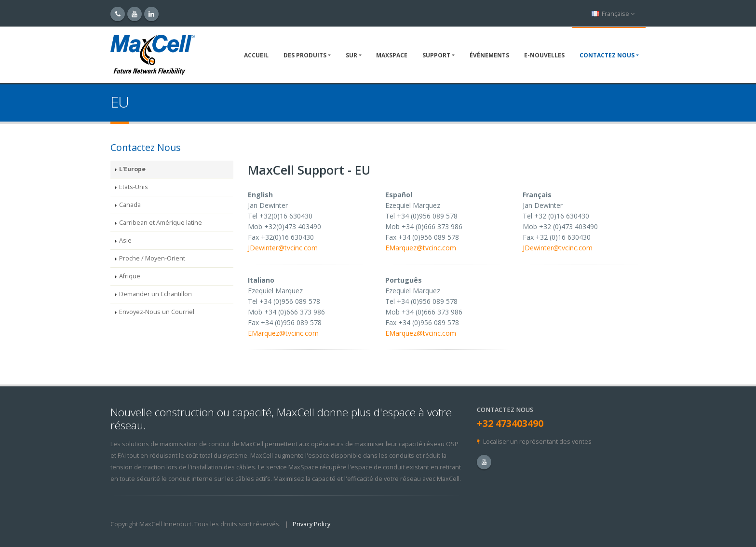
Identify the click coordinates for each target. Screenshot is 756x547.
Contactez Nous (607, 55)
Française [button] (613, 14)
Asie (125, 240)
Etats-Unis (134, 187)
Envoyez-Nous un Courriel (157, 312)
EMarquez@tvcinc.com (421, 248)
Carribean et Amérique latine (161, 223)
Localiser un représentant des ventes (537, 442)
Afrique (130, 276)
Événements (489, 55)
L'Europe (132, 169)
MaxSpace (392, 55)
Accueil (256, 55)
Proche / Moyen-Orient (152, 258)
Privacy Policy (311, 524)
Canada (130, 205)
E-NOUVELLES (544, 55)
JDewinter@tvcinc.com (283, 248)
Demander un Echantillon (155, 294)
